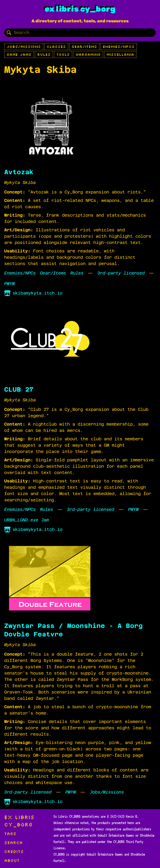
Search (13, 842)
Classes (56, 47)
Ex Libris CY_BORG (80, 9)
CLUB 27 (19, 390)
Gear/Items (84, 47)
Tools (63, 54)
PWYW (9, 284)
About (12, 860)
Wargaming (88, 54)
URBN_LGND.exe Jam (26, 520)
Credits (14, 851)
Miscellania (120, 54)
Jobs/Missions (24, 47)
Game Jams (19, 54)
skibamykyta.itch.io (33, 293)
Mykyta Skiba (20, 183)
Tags (10, 834)
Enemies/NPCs (119, 47)
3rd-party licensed (121, 273)
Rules (44, 54)
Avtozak (19, 172)
